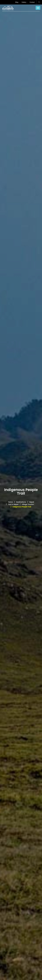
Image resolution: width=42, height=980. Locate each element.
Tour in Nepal (13, 504)
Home (10, 502)
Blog (17, 2)
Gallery (24, 2)
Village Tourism (28, 504)
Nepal (32, 502)
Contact (32, 2)
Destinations (21, 502)
